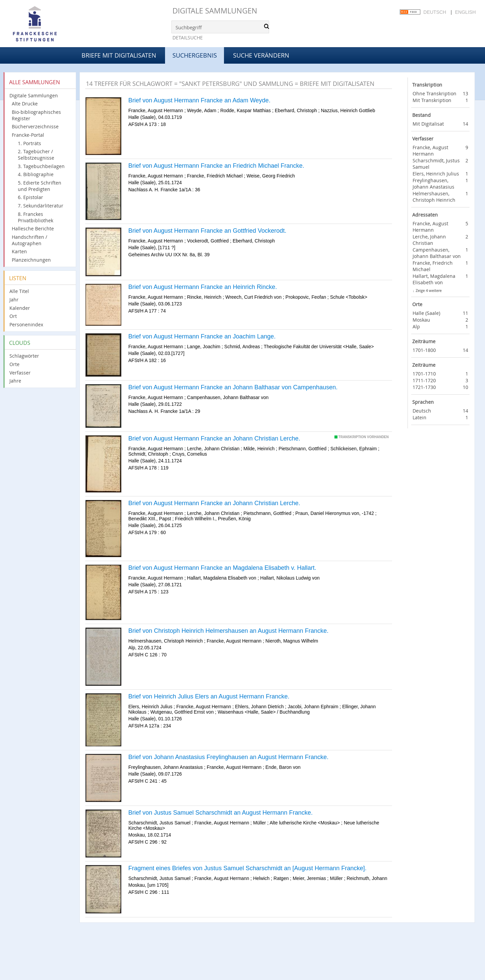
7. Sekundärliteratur (41, 206)
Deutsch (435, 12)
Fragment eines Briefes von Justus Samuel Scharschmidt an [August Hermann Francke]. (247, 868)
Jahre (15, 381)
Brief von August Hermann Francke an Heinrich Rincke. (203, 287)
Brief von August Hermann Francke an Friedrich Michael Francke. (216, 166)
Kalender (20, 308)
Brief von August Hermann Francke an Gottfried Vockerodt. (207, 231)
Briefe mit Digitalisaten (119, 55)
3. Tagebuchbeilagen (41, 166)
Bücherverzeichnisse (35, 126)
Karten (19, 251)
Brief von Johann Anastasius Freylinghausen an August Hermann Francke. (228, 757)
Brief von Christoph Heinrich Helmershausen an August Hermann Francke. (228, 631)
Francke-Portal (28, 135)
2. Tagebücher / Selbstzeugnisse (36, 155)
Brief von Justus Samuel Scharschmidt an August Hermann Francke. (220, 813)
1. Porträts (29, 143)
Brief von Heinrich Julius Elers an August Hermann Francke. (209, 696)
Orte (14, 364)
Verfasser (20, 373)
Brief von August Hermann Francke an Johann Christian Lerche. (214, 438)
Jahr (14, 300)
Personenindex (26, 324)
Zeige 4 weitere (429, 290)
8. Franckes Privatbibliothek (36, 217)
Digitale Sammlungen (215, 11)
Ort (13, 316)
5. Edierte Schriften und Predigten (40, 186)
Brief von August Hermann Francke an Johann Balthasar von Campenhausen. (233, 387)
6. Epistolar (30, 197)
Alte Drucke (25, 104)
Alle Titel (19, 291)
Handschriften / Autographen (29, 240)
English (465, 12)
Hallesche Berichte (33, 228)
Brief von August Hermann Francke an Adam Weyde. (199, 100)
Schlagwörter (24, 356)
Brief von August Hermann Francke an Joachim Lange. (202, 336)
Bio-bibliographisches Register (36, 115)
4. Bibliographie (36, 174)
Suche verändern (261, 55)
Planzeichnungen (31, 260)
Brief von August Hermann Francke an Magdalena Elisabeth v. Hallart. (222, 568)
